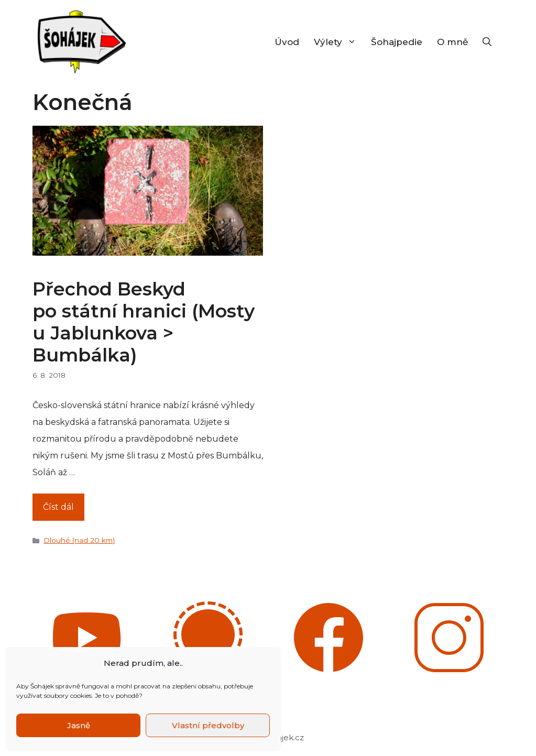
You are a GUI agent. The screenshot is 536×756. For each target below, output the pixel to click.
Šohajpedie (397, 42)
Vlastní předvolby (208, 725)
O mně (452, 42)
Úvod (287, 42)
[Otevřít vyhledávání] (487, 42)
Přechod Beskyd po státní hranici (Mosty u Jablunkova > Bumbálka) (144, 322)
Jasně (79, 725)
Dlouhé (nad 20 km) (79, 540)
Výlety (339, 42)
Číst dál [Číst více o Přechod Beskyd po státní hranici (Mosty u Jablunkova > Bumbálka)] (58, 507)
